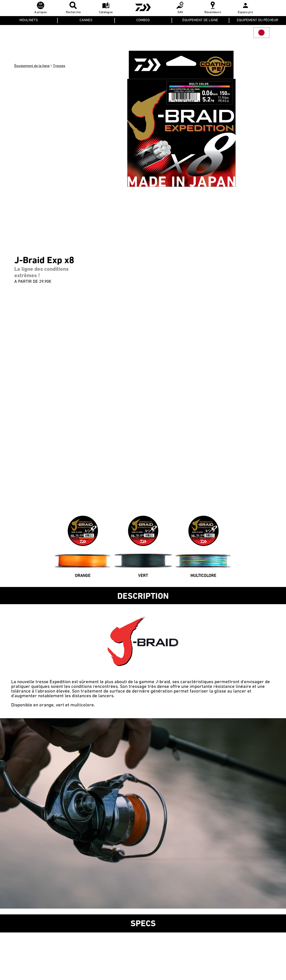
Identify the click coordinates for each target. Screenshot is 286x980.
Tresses (59, 66)
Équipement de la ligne (32, 66)
